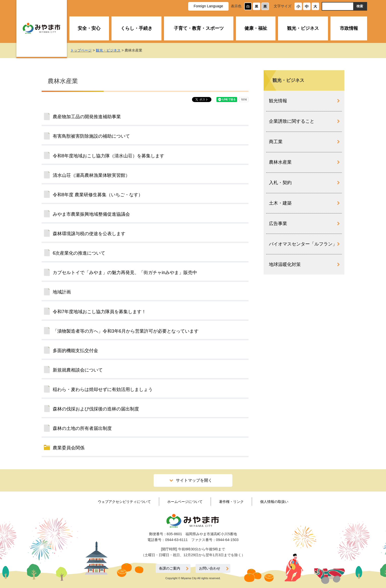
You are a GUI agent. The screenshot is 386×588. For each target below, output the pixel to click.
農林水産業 (280, 162)
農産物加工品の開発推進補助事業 (87, 117)
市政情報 (349, 28)
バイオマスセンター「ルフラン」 (303, 244)
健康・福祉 (256, 28)
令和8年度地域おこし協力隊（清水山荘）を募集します (108, 156)
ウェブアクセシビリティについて (124, 502)
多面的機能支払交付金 (75, 351)
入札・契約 (280, 183)
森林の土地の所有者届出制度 (82, 428)
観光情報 (278, 101)
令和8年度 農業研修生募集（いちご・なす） (98, 195)
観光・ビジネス (303, 28)
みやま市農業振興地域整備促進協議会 (91, 214)
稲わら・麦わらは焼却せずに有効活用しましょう (103, 389)
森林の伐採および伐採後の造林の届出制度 (96, 409)
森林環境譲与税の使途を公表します (89, 234)
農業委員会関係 (69, 448)
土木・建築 (280, 203)
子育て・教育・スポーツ (199, 28)
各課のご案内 (170, 568)
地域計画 (62, 292)
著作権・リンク (231, 502)
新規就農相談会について (78, 370)
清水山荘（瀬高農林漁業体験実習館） (91, 175)
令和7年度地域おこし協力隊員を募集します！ (99, 312)
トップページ (81, 50)
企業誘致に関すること (292, 121)
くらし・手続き (136, 28)
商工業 (276, 142)
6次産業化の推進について (79, 253)
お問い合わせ (210, 568)
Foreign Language (208, 6)
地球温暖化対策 (285, 264)
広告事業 (278, 224)
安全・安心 (89, 28)
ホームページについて (185, 502)
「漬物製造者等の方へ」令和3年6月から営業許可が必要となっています (126, 331)
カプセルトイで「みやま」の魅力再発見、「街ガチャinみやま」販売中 (125, 273)
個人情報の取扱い (274, 502)
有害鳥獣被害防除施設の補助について (91, 136)
